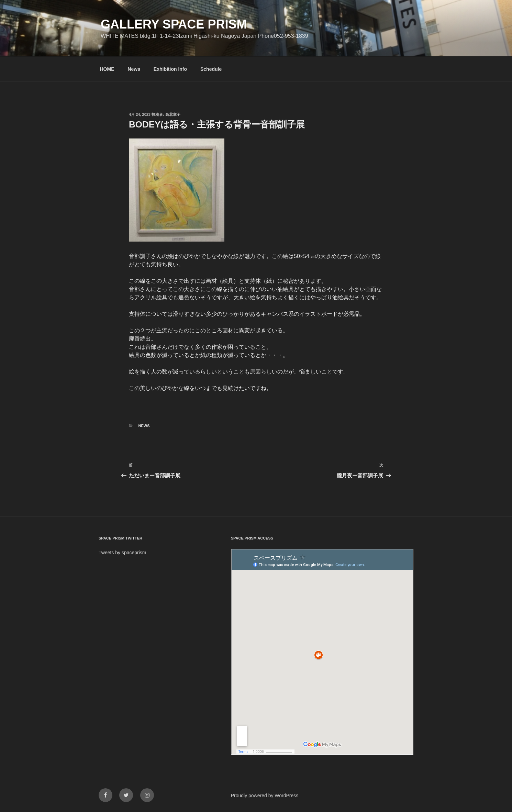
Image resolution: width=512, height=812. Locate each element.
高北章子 (173, 114)
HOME (107, 69)
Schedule (211, 69)
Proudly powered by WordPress (265, 796)
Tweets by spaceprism (123, 553)
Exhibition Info (170, 69)
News (134, 69)
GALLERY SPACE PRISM (174, 24)
